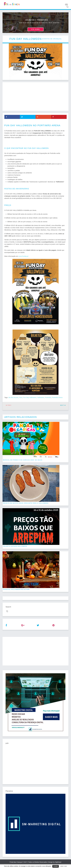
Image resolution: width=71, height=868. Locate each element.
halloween (41, 397)
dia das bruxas (13, 397)
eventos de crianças (52, 39)
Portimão (48, 397)
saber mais (64, 866)
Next (63, 405)
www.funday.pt (23, 256)
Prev (9, 405)
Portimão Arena (57, 397)
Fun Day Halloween (30, 397)
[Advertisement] (35, 96)
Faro (21, 397)
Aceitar (56, 866)
